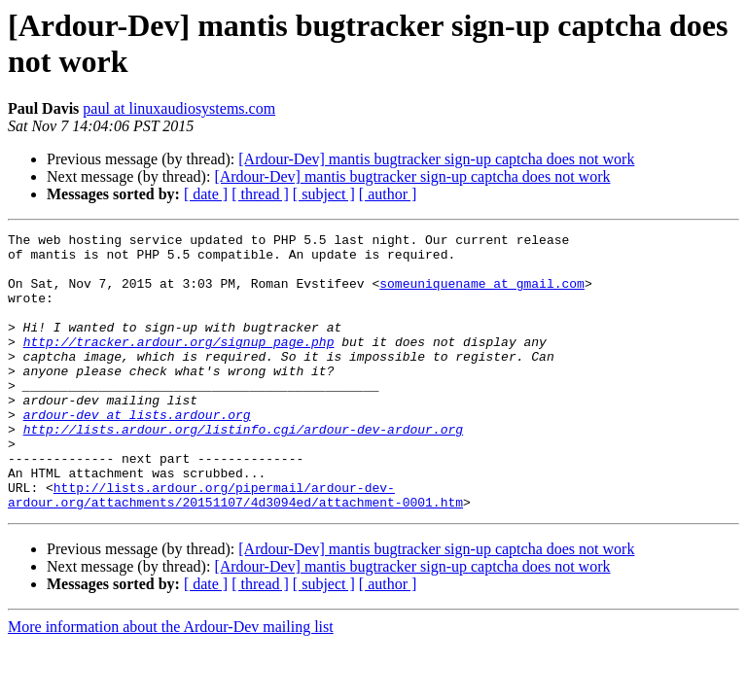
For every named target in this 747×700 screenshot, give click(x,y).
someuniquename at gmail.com (482, 295)
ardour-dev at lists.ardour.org (137, 452)
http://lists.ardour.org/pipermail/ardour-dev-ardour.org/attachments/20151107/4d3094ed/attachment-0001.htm (235, 548)
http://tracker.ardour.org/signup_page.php (179, 365)
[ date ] (206, 194)
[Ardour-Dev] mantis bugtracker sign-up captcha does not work (436, 159)
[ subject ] (324, 194)
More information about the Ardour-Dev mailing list (171, 682)
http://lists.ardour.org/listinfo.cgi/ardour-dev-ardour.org (243, 470)
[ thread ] (260, 194)
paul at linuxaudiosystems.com (179, 108)
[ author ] (388, 194)
